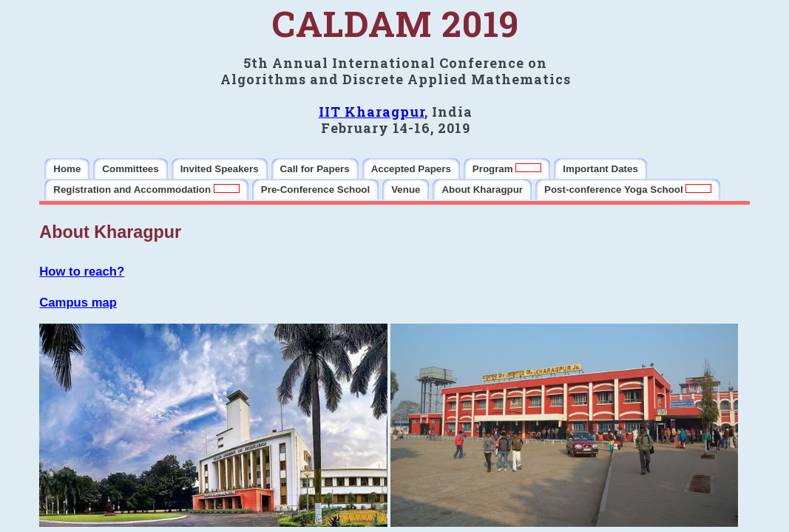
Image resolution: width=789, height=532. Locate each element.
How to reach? (82, 272)
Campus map (78, 303)
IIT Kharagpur (372, 112)
